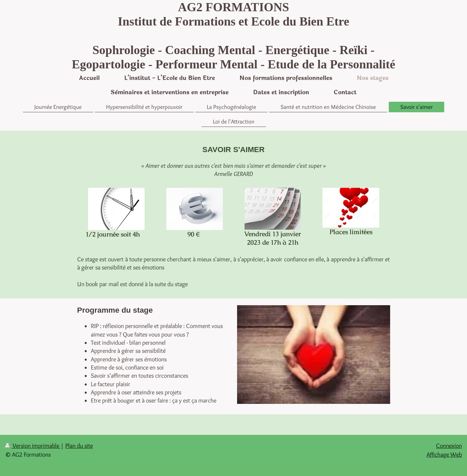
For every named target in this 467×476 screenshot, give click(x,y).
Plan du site (79, 446)
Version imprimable (33, 446)
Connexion (449, 446)
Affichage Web (444, 455)
